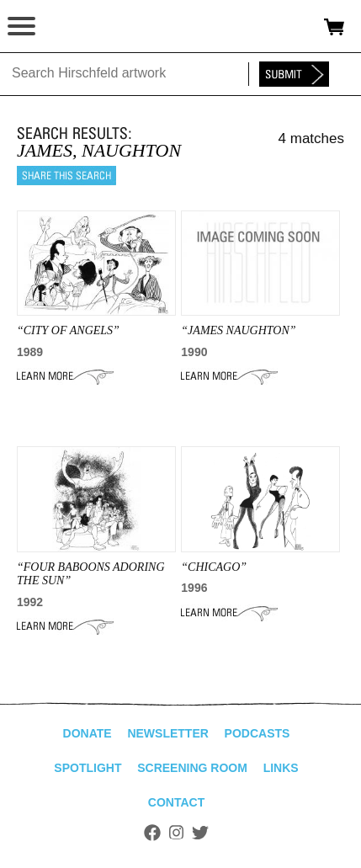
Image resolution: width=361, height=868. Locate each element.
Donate (88, 733)
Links (281, 768)
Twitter (200, 833)
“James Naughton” (238, 330)
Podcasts (257, 733)
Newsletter (167, 733)
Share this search (66, 176)
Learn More (65, 376)
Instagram (176, 833)
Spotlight (88, 768)
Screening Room (192, 768)
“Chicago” (214, 567)
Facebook (152, 833)
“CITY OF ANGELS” (68, 330)
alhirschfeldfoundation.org (72, 27)
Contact (176, 802)
